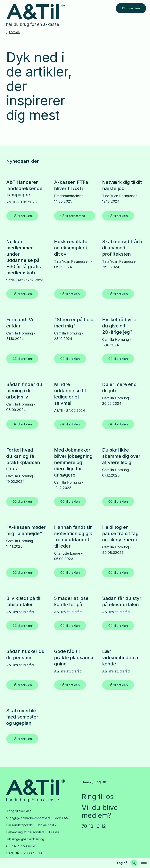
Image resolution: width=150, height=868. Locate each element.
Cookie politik (46, 825)
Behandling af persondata (25, 832)
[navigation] (144, 863)
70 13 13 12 (94, 826)
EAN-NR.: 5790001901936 (26, 853)
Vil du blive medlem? (100, 811)
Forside (14, 32)
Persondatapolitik (19, 825)
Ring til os (98, 797)
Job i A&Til (63, 818)
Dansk (87, 782)
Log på (122, 863)
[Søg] (134, 863)
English (100, 782)
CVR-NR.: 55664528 (21, 846)
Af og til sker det (18, 811)
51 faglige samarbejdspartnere (28, 818)
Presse (54, 832)
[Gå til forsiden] (39, 15)
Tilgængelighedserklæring (25, 839)
